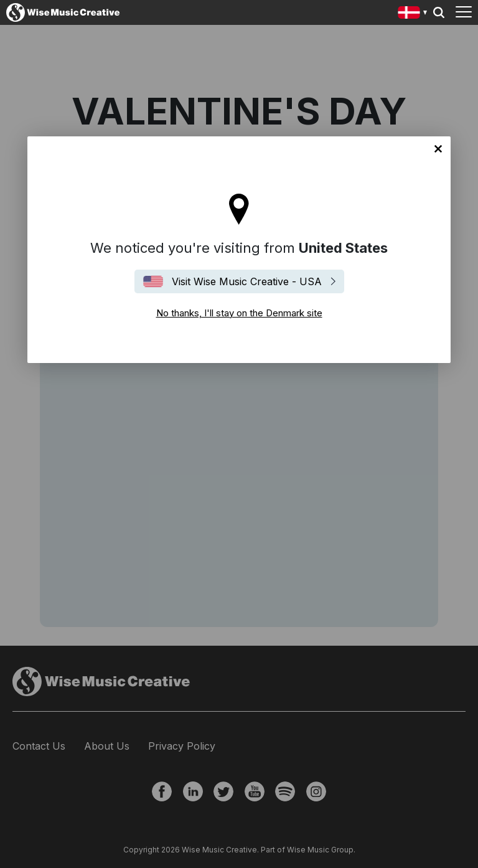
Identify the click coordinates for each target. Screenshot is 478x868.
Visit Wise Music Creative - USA (247, 281)
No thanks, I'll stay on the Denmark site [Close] (438, 149)
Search (439, 12)
